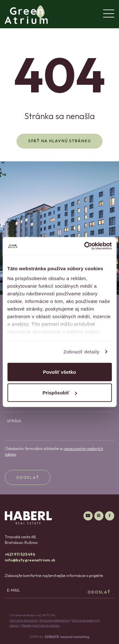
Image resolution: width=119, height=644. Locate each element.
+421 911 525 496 (20, 554)
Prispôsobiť (60, 393)
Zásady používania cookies (40, 625)
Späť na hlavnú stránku (60, 141)
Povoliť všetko (60, 372)
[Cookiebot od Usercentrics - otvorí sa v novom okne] (85, 246)
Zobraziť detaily (82, 352)
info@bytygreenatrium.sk (30, 560)
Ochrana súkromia (23, 620)
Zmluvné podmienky (54, 620)
